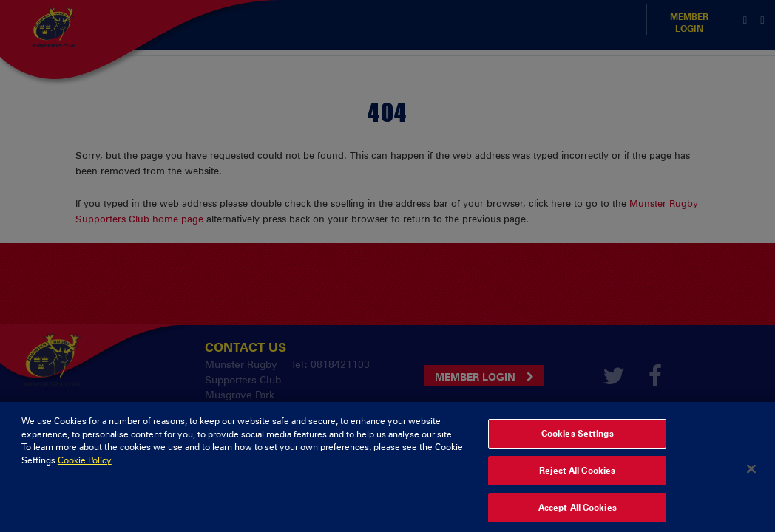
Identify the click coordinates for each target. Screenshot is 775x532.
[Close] (751, 474)
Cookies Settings (578, 440)
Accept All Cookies (578, 514)
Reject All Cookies (577, 477)
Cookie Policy (85, 466)
